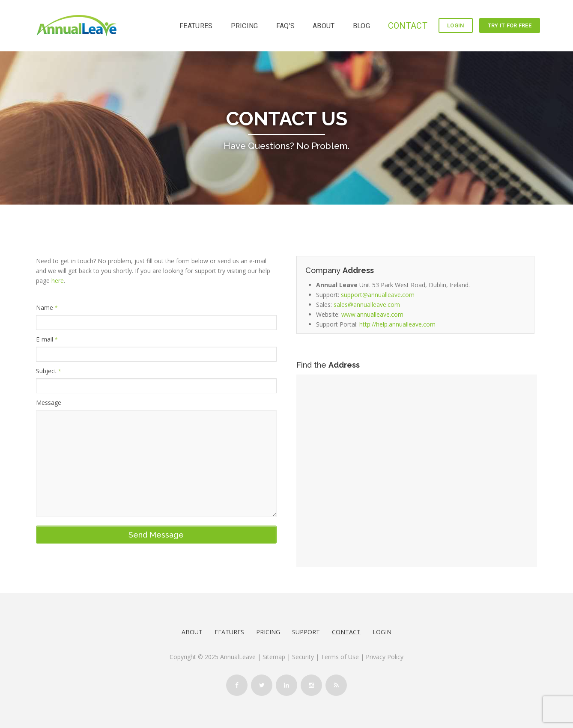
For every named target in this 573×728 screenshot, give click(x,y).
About (192, 632)
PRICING (245, 26)
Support (306, 632)
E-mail (47, 339)
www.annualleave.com (372, 314)
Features (229, 632)
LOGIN (456, 25)
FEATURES (196, 26)
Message (49, 403)
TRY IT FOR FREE (510, 25)
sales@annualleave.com (367, 305)
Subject (49, 371)
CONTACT (408, 26)
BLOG (361, 26)
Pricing (268, 632)
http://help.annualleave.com (397, 324)
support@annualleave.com (378, 295)
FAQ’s (286, 26)
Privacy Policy (385, 657)
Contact (346, 632)
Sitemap (274, 657)
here (58, 281)
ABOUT (324, 26)
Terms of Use (341, 657)
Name (47, 308)
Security (303, 657)
